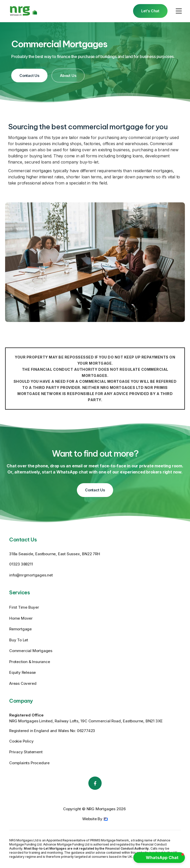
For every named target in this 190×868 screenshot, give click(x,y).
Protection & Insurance (30, 662)
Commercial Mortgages (31, 651)
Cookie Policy (21, 741)
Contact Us (29, 76)
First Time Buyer (24, 607)
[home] (23, 11)
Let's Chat (150, 11)
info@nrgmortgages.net (31, 575)
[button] (179, 11)
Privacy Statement (26, 752)
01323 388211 (21, 564)
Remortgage (20, 629)
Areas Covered (23, 683)
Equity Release (22, 672)
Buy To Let (19, 640)
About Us (68, 76)
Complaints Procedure (29, 763)
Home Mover (21, 618)
